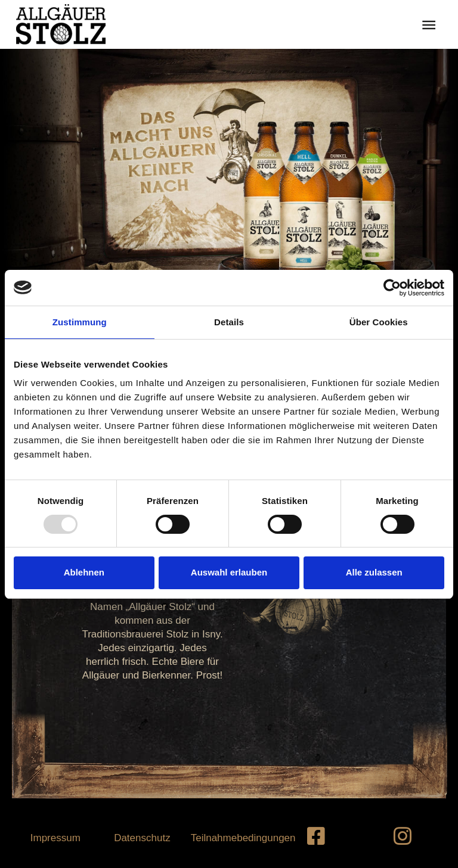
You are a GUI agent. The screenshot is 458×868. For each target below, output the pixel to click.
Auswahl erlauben (229, 572)
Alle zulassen (374, 572)
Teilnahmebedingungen (243, 838)
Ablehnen (84, 572)
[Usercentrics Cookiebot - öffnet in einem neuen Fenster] (392, 288)
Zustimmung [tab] (80, 322)
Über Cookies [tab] (379, 322)
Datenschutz (142, 838)
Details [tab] (229, 322)
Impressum (55, 838)
